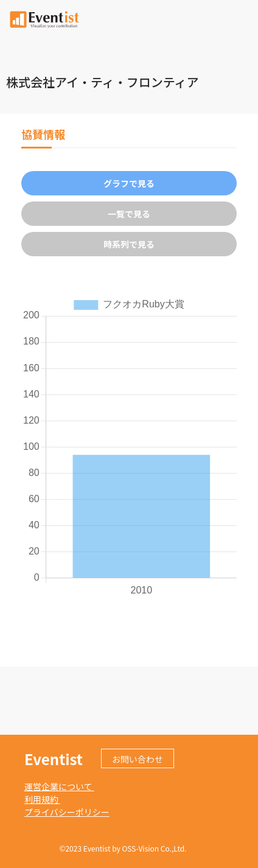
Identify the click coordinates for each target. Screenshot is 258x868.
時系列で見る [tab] (129, 244)
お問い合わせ (138, 759)
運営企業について (59, 786)
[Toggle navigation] (242, 18)
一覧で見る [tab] (129, 214)
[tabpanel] (129, 446)
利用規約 (42, 799)
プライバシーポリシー (67, 812)
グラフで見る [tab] (129, 183)
